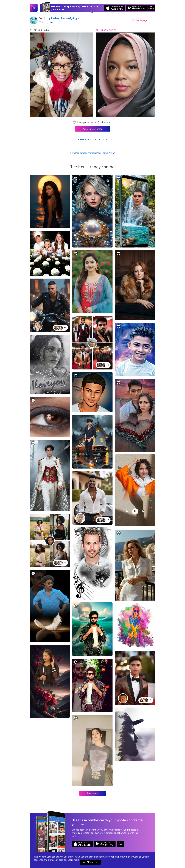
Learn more (73, 860)
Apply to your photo (93, 129)
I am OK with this (90, 862)
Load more (93, 793)
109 (49, 22)
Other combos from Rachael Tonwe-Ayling (92, 153)
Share (140, 20)
